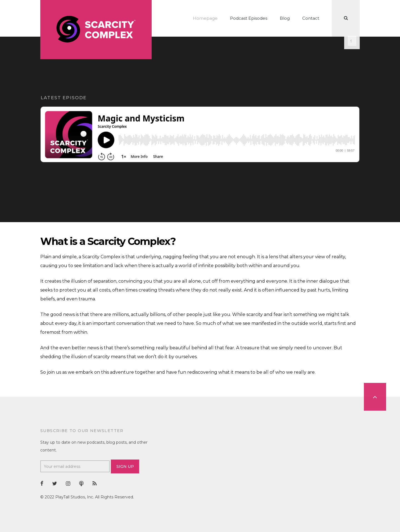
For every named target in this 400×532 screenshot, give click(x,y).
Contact (311, 18)
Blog (285, 18)
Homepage (205, 18)
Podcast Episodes (249, 18)
